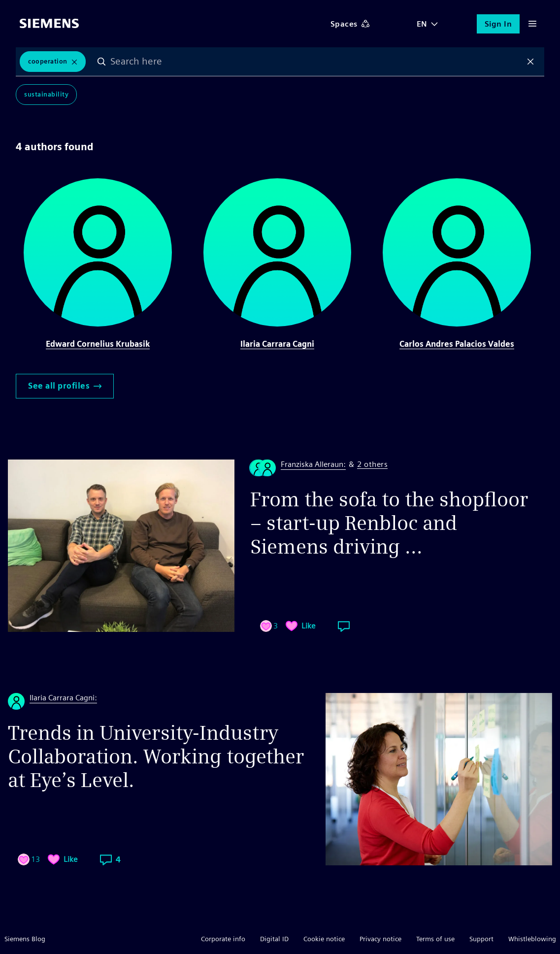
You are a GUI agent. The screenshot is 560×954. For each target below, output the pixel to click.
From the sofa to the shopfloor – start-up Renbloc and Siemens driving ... (389, 523)
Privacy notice (380, 939)
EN (422, 24)
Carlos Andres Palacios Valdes (457, 344)
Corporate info (223, 939)
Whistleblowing (532, 939)
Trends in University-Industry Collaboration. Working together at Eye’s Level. (156, 757)
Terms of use (435, 939)
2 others (372, 465)
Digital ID (274, 939)
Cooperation (48, 61)
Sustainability (46, 94)
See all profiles (65, 386)
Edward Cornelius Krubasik (98, 344)
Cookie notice (324, 939)
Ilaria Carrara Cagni (277, 344)
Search (101, 62)
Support (481, 939)
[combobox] (316, 62)
